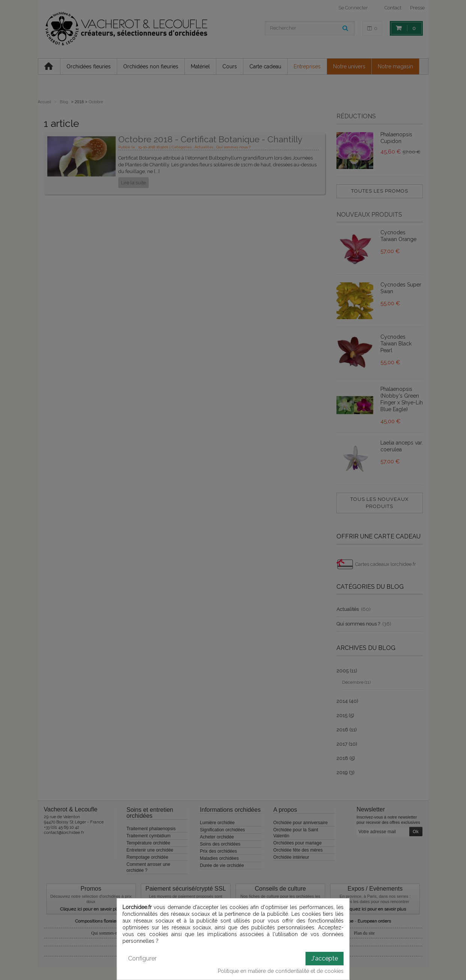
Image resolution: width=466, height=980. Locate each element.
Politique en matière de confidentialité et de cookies (281, 971)
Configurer (142, 958)
